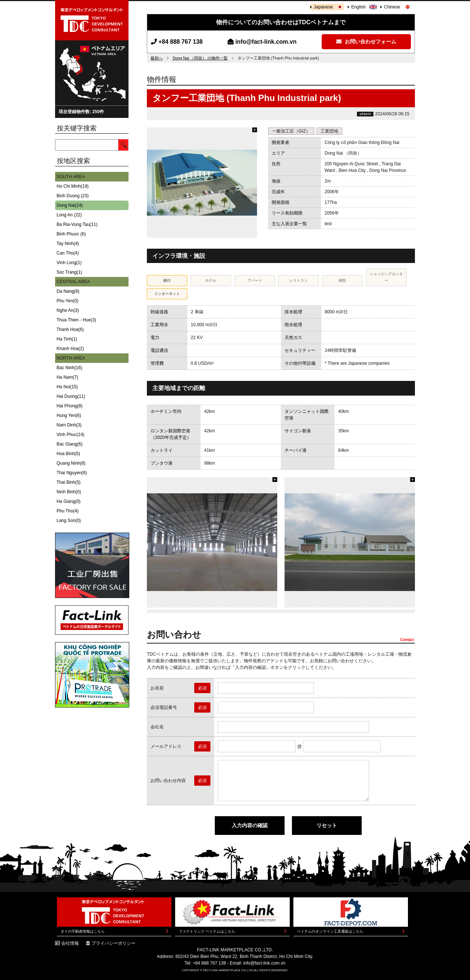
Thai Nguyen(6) (72, 473)
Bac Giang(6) (70, 444)
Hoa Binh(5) (68, 454)
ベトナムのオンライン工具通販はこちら (330, 931)
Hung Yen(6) (69, 415)
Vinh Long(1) (69, 263)
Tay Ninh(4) (68, 244)
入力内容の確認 (250, 825)
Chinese (392, 7)
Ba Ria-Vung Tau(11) (77, 224)
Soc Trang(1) (69, 272)
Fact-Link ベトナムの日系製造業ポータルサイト (92, 620)
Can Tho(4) (68, 253)
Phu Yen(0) (67, 301)
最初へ (157, 58)
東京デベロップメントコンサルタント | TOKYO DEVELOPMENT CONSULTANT (92, 20)
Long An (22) (69, 215)
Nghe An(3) (68, 310)
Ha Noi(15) (67, 387)
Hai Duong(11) (71, 396)
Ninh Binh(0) (69, 492)
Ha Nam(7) (67, 377)
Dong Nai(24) (70, 205)
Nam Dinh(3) (69, 425)
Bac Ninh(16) (69, 368)
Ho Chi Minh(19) (73, 186)
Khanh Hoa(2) (70, 349)
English (359, 7)
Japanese (323, 7)
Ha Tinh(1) (67, 339)
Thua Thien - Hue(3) (76, 320)
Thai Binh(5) (68, 482)
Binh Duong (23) (73, 196)
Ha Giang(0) (68, 501)
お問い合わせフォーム (366, 42)
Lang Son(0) (69, 520)
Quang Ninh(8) (71, 463)
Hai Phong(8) (70, 406)
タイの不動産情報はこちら (83, 931)
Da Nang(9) (68, 291)
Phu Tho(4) (68, 511)
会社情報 (70, 943)
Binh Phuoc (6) (71, 234)
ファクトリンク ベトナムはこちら (207, 931)
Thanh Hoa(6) (70, 329)
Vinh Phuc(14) (70, 435)
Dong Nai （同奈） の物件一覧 (200, 58)
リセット (327, 825)
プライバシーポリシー (113, 943)
